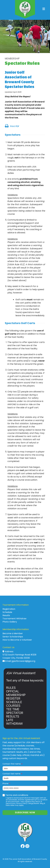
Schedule (7, 612)
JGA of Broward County (25, 9)
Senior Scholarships (13, 637)
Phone (6, 783)
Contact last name (12, 774)
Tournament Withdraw (14, 619)
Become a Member (13, 633)
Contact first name (13, 764)
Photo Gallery (10, 622)
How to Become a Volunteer (17, 640)
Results (6, 615)
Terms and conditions (17, 795)
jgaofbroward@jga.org (23, 661)
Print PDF (15, 126)
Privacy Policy (22, 803)
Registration (9, 609)
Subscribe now (25, 813)
